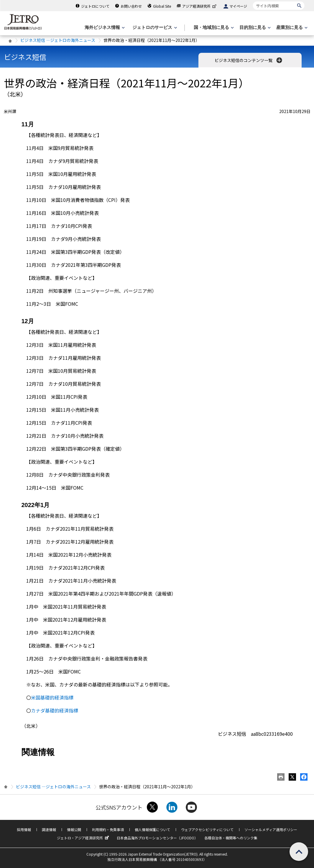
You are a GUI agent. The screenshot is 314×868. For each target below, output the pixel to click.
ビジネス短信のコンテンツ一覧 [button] (249, 60)
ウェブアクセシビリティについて (207, 829)
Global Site (162, 6)
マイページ (238, 6)
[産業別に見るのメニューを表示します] (291, 28)
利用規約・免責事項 (108, 829)
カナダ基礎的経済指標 (55, 710)
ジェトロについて (95, 6)
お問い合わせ (131, 6)
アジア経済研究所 (200, 6)
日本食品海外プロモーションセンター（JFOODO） (157, 838)
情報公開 (74, 829)
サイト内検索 (253, 1)
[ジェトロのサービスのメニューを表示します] (154, 28)
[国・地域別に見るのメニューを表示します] (213, 28)
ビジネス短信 (25, 57)
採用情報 (24, 829)
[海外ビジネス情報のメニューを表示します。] (104, 28)
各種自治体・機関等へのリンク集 (231, 838)
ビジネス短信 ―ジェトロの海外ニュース (58, 40)
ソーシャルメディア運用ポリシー (271, 829)
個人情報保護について (152, 829)
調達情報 (49, 829)
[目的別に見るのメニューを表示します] (254, 28)
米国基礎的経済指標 (52, 697)
